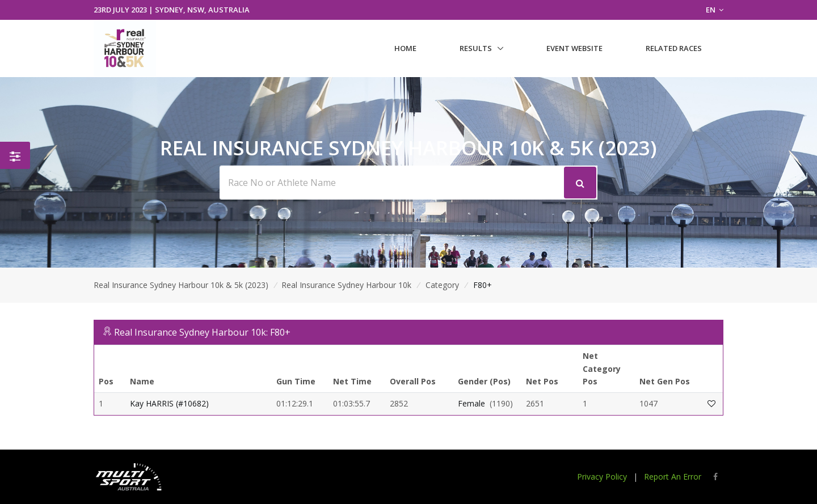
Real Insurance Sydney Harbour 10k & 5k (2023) (181, 285)
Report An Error (673, 477)
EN (715, 10)
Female (471, 403)
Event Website (574, 48)
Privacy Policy (602, 477)
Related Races (674, 48)
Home (405, 48)
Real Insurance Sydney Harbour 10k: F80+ (202, 332)
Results (476, 48)
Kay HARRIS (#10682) (169, 403)
